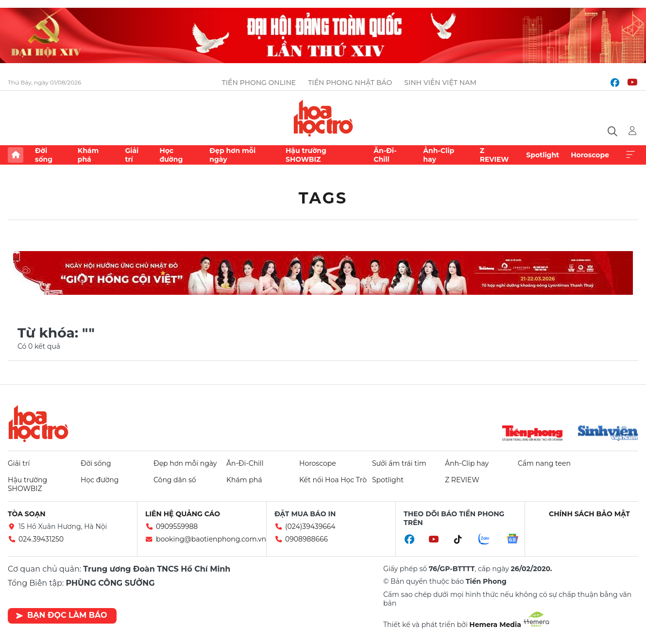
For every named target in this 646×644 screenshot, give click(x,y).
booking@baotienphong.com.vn (211, 539)
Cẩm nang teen (544, 463)
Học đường (171, 155)
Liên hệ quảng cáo (183, 514)
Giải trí (132, 155)
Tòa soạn (27, 514)
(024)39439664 (310, 526)
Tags (323, 198)
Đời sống (44, 155)
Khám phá (88, 155)
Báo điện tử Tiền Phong (323, 118)
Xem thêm (630, 155)
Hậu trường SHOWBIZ (306, 155)
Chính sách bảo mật (589, 514)
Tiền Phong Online (259, 83)
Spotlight (543, 155)
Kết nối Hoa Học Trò (333, 480)
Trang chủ (16, 155)
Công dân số (175, 480)
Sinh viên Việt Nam (440, 83)
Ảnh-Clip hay (439, 155)
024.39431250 (41, 539)
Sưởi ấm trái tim (399, 463)
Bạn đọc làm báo (61, 615)
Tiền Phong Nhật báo (350, 83)
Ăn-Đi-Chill (385, 155)
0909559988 (177, 526)
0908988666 (306, 539)
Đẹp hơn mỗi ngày (232, 155)
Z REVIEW (494, 155)
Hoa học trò (38, 424)
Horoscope (590, 155)
